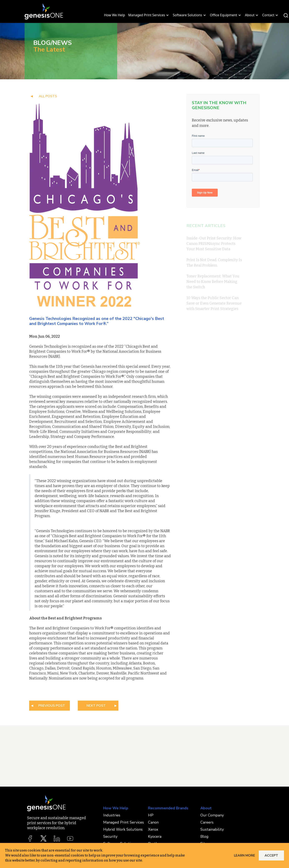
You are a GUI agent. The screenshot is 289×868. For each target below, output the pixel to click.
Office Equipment (226, 15)
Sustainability (212, 829)
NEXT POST (96, 706)
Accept (271, 855)
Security (110, 836)
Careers (207, 822)
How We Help (115, 15)
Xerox (153, 829)
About (252, 15)
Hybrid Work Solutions (123, 829)
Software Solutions (190, 15)
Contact (271, 15)
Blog (204, 836)
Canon (153, 822)
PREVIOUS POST (52, 706)
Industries (112, 815)
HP (151, 815)
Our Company (212, 815)
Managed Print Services (149, 15)
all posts (48, 96)
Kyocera (155, 836)
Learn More (244, 855)
